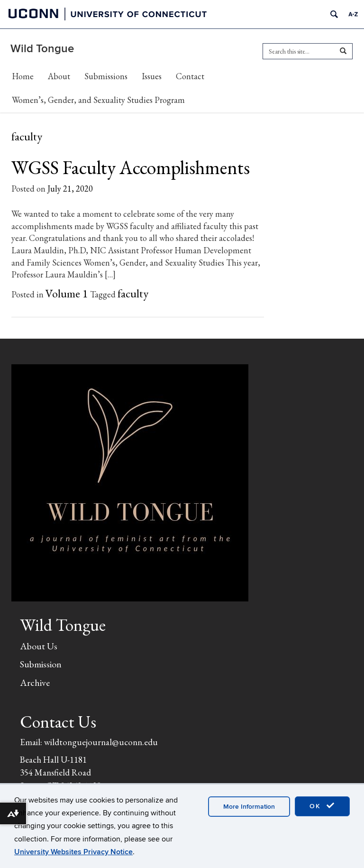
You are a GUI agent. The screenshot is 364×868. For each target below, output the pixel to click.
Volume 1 (67, 293)
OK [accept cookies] (322, 806)
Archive (35, 683)
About (59, 76)
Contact (190, 76)
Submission (41, 664)
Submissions (106, 76)
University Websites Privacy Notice (73, 852)
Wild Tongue (42, 49)
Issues (152, 76)
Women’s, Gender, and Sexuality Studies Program (98, 100)
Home (23, 76)
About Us (39, 646)
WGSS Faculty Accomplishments (131, 167)
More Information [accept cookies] (249, 807)
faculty (133, 293)
